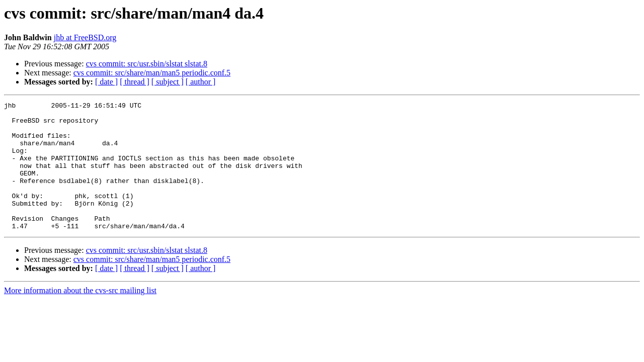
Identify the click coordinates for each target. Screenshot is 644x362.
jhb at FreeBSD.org (85, 37)
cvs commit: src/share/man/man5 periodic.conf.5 (152, 73)
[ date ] (106, 82)
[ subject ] (168, 82)
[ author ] (201, 82)
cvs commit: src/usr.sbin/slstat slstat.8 (147, 64)
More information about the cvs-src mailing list (80, 316)
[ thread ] (135, 82)
